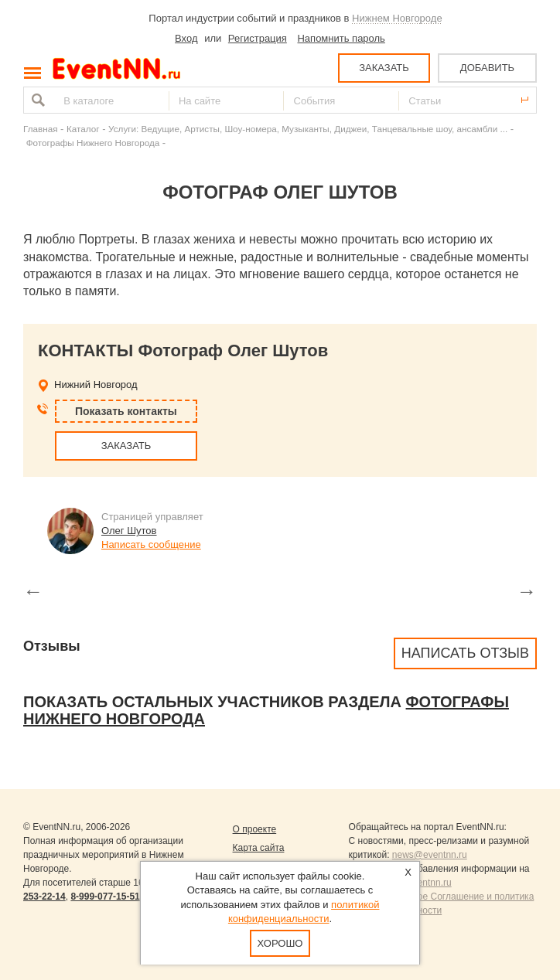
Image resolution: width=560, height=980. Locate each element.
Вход (186, 38)
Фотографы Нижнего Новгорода (93, 143)
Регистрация (258, 38)
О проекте (255, 829)
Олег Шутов (129, 531)
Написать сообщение (151, 544)
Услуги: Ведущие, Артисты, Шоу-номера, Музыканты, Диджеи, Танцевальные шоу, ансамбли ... (308, 129)
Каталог (83, 129)
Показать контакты (126, 411)
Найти (36, 100)
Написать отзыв (465, 653)
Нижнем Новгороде (397, 18)
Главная (40, 129)
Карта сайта (259, 848)
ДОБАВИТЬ (487, 68)
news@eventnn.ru (430, 855)
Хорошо (280, 943)
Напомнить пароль (341, 38)
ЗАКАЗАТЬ (384, 68)
